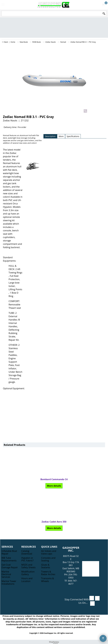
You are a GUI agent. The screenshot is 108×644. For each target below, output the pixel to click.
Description (50, 136)
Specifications (73, 136)
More (61, 136)
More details (20, 486)
